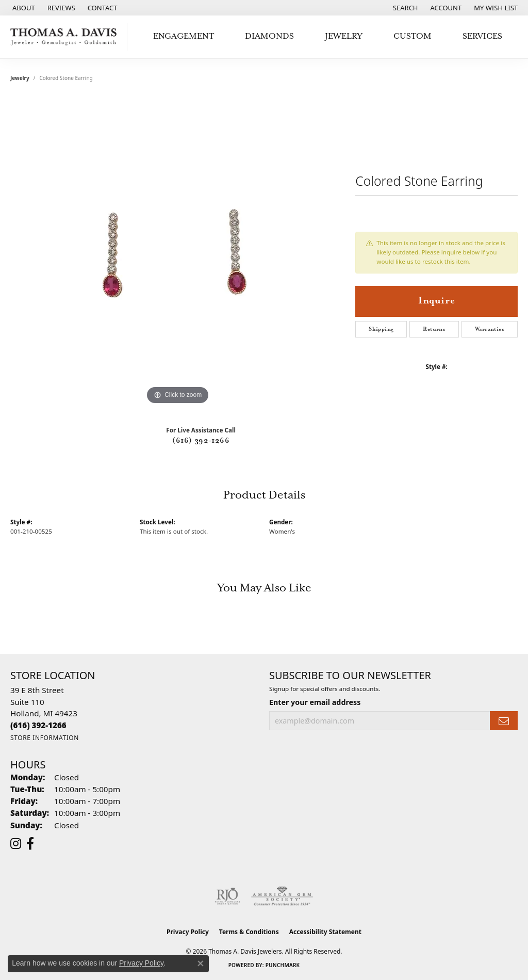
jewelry (20, 78)
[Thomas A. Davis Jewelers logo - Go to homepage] (66, 37)
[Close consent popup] (201, 963)
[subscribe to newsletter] (504, 721)
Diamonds (269, 36)
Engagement (184, 36)
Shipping (381, 329)
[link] (23, 8)
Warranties (490, 329)
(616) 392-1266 (201, 441)
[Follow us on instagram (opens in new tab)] (16, 844)
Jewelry (344, 36)
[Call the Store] (38, 725)
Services (482, 36)
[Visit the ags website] (282, 896)
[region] (178, 252)
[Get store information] (45, 738)
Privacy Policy (188, 932)
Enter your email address (315, 702)
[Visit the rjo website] (227, 896)
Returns (434, 329)
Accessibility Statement (325, 932)
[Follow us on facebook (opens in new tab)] (30, 844)
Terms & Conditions (249, 932)
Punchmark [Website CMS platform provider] (283, 965)
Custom (412, 36)
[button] (405, 8)
